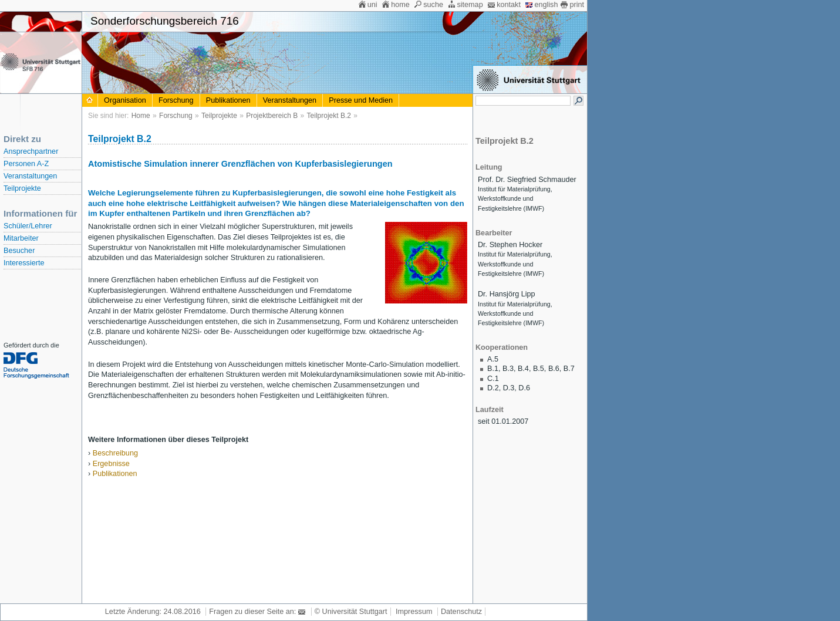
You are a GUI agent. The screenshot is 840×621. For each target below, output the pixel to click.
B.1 (493, 369)
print (577, 5)
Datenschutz (461, 612)
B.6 (554, 369)
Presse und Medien (361, 100)
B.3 (508, 369)
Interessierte (24, 263)
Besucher (19, 251)
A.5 (493, 359)
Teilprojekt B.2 (329, 116)
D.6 (524, 388)
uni (372, 5)
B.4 (523, 369)
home (400, 5)
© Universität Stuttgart (351, 612)
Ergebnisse (111, 464)
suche (433, 5)
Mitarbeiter (21, 238)
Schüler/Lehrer (28, 226)
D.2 (493, 388)
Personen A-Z (26, 164)
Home (141, 116)
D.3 (509, 388)
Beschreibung (115, 453)
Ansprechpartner (31, 151)
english (546, 5)
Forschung (176, 100)
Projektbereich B (272, 116)
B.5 (539, 369)
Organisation (125, 100)
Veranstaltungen (30, 176)
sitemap (470, 5)
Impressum (414, 612)
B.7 (569, 369)
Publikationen (228, 100)
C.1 (493, 379)
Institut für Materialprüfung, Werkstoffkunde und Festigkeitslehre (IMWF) (515, 199)
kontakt (509, 5)
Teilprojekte (22, 188)
